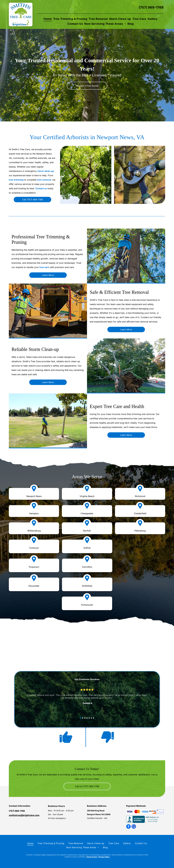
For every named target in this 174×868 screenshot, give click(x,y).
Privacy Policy (104, 857)
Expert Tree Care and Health (117, 406)
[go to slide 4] (87, 718)
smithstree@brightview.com (24, 815)
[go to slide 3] (85, 718)
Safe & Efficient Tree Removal (119, 292)
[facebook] (128, 827)
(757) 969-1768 (151, 7)
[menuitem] (48, 19)
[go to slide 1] (80, 718)
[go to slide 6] (91, 718)
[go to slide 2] (83, 718)
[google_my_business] (134, 827)
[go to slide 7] (94, 718)
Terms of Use (92, 857)
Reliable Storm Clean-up (35, 349)
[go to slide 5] (89, 718)
